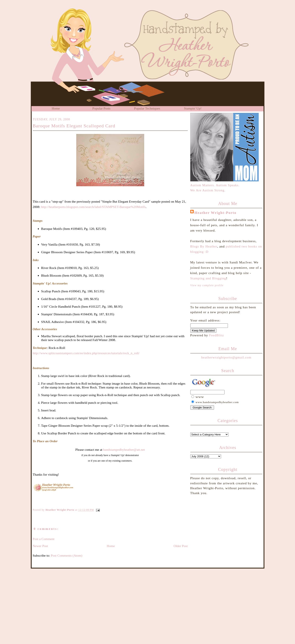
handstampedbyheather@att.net (124, 450)
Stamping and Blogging (208, 278)
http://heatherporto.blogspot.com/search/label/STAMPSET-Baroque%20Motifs (93, 207)
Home (56, 108)
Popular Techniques (147, 108)
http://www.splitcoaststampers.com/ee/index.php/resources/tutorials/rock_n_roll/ (86, 353)
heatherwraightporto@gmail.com (226, 357)
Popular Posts (101, 108)
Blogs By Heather (204, 246)
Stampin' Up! (193, 108)
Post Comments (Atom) (66, 555)
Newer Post (40, 546)
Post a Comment (44, 539)
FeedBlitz (216, 335)
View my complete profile (207, 285)
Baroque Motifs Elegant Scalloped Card (74, 126)
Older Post (181, 546)
